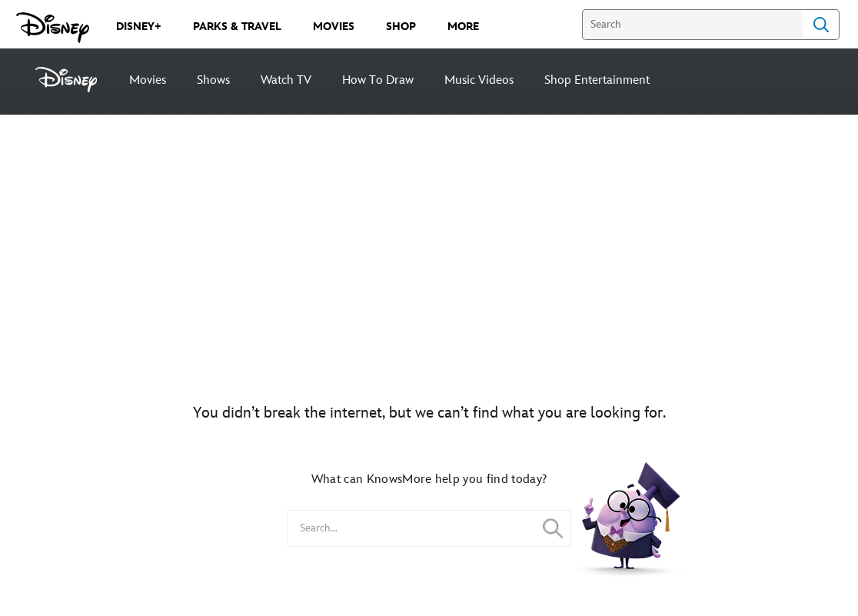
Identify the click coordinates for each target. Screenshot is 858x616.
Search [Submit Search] (821, 25)
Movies (148, 80)
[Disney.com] (53, 28)
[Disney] (75, 80)
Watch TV (286, 80)
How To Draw (378, 80)
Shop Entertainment (597, 80)
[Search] (692, 25)
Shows (213, 80)
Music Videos (479, 80)
